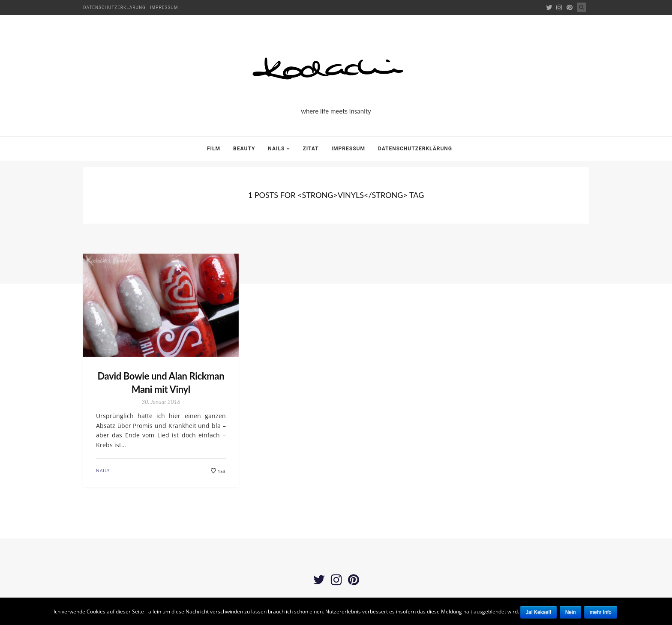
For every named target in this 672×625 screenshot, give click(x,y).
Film (214, 149)
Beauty (244, 149)
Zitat (310, 149)
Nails (276, 149)
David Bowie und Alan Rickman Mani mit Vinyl (161, 383)
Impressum (164, 7)
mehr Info (601, 612)
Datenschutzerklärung (114, 7)
